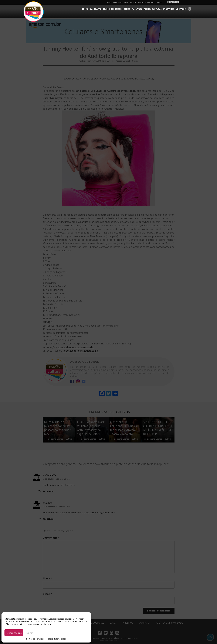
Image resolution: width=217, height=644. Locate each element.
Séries (128, 9)
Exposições (118, 9)
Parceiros (151, 2)
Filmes (108, 9)
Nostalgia (181, 9)
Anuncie (133, 2)
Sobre (126, 2)
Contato (159, 2)
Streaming (169, 9)
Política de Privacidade (36, 639)
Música (91, 9)
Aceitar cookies (14, 633)
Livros (140, 9)
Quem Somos (118, 2)
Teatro (99, 9)
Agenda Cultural (153, 9)
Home (109, 2)
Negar (30, 633)
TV (134, 9)
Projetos (142, 2)
